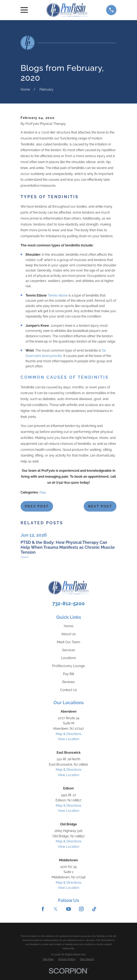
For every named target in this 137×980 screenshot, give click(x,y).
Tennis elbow (58, 295)
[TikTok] (94, 909)
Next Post (100, 506)
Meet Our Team (68, 642)
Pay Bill (68, 674)
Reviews (69, 682)
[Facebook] (43, 909)
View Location (68, 739)
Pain (43, 493)
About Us (68, 634)
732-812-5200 (68, 603)
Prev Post (37, 506)
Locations (68, 658)
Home (68, 626)
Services (69, 650)
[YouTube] (68, 909)
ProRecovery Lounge (68, 666)
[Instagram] (81, 909)
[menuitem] (48, 959)
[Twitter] (56, 909)
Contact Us (68, 690)
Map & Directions (69, 734)
